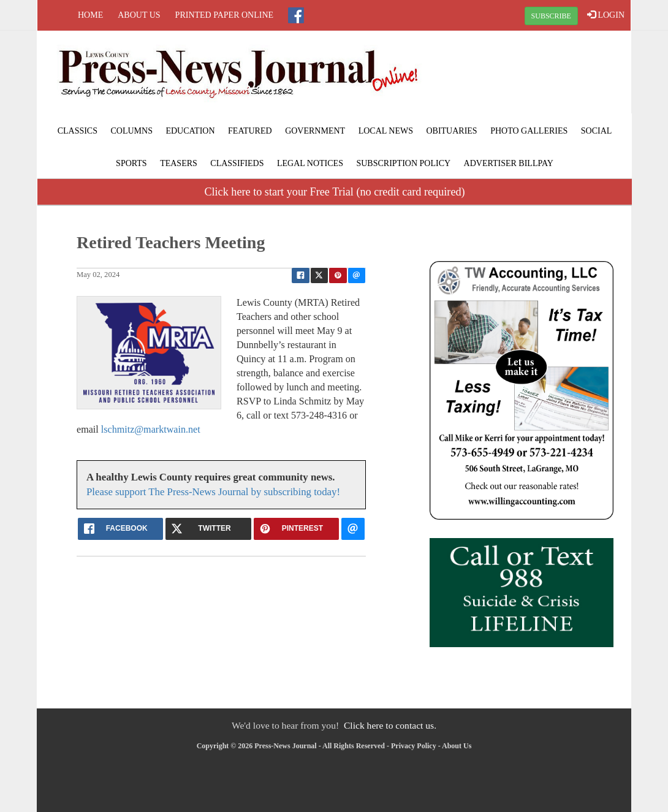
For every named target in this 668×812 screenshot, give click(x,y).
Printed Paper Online (225, 15)
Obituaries (451, 131)
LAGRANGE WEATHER (531, 77)
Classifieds (237, 163)
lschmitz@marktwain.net (151, 429)
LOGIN (606, 15)
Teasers (179, 163)
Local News (386, 131)
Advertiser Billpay (509, 163)
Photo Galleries (529, 131)
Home (90, 15)
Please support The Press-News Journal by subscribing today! (213, 492)
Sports (131, 163)
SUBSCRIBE (551, 16)
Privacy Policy (414, 746)
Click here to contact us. (390, 725)
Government (315, 131)
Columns (131, 131)
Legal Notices (310, 163)
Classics (78, 131)
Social (597, 131)
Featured (250, 131)
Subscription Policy (403, 163)
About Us (139, 15)
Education (190, 131)
